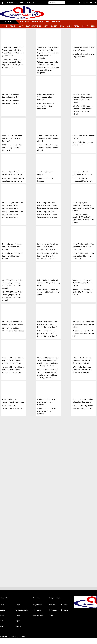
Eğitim (46, 26)
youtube (64, 610)
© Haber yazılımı (13, 636)
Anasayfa (7, 22)
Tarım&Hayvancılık (33, 26)
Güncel (4, 26)
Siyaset (20, 26)
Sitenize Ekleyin (38, 615)
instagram (53, 610)
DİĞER (93, 26)
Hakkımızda (25, 22)
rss (51, 615)
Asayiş (12, 26)
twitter (64, 605)
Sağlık (69, 26)
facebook (53, 605)
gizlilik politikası (53, 22)
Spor (62, 26)
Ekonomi (85, 26)
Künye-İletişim (38, 22)
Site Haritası (37, 610)
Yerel (77, 26)
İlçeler (54, 26)
